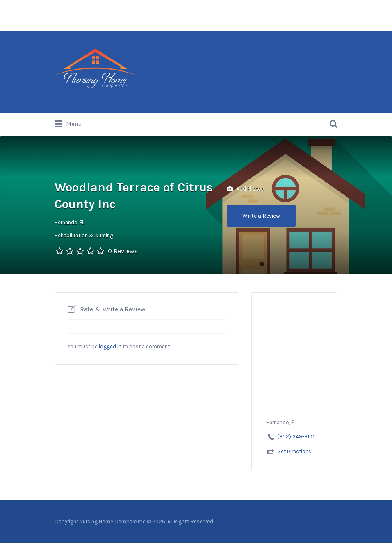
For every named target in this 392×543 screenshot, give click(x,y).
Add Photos (245, 189)
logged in (110, 346)
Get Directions (294, 451)
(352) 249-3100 (296, 437)
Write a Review (261, 216)
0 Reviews (123, 251)
